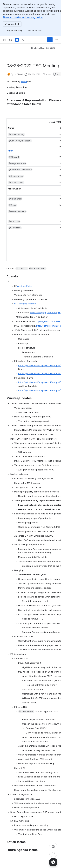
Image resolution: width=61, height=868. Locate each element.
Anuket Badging (38, 313)
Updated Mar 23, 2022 (43, 48)
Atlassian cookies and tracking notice (23, 17)
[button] (16, 135)
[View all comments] (53, 847)
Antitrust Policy (25, 286)
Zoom (24, 81)
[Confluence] (17, 40)
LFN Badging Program (25, 304)
